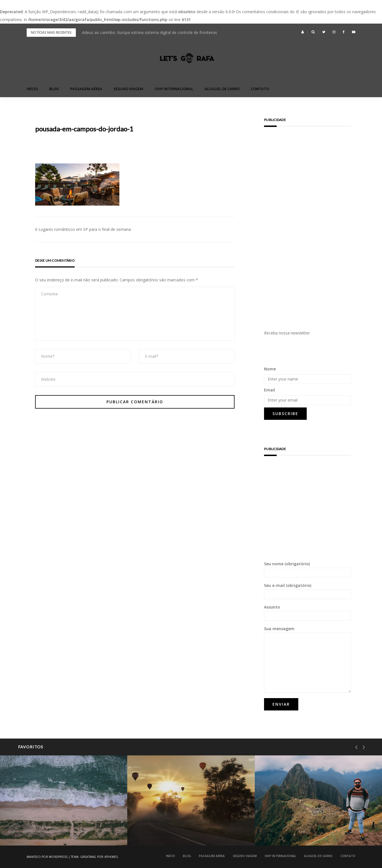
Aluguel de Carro (222, 89)
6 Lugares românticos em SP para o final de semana (83, 229)
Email (270, 390)
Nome (270, 369)
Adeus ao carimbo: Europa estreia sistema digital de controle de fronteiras (150, 32)
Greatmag (88, 857)
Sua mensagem (308, 659)
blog (54, 89)
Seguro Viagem (128, 89)
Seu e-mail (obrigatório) (308, 591)
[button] (303, 32)
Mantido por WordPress (47, 857)
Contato (260, 89)
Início (32, 89)
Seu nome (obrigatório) (308, 569)
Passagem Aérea (86, 89)
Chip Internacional (174, 89)
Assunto (308, 612)
